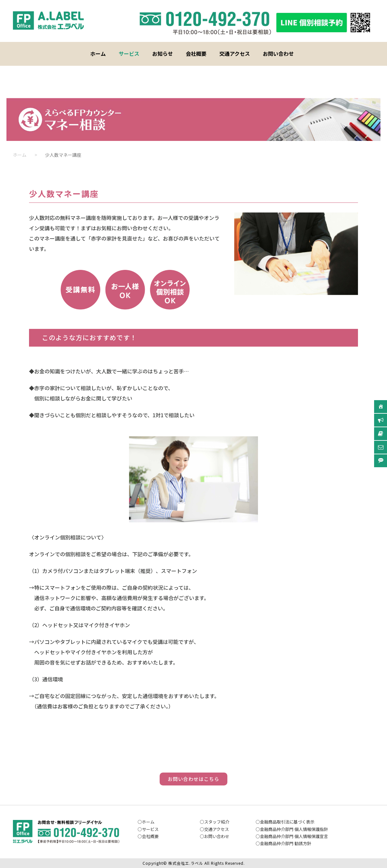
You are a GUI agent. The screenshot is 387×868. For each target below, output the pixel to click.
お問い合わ (215, 836)
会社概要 (196, 54)
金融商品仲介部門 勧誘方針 (286, 843)
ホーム (98, 54)
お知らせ (163, 54)
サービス (129, 54)
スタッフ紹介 (217, 822)
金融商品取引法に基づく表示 (287, 822)
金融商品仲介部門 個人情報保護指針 (294, 829)
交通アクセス (235, 54)
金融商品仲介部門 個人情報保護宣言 (294, 836)
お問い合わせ (278, 54)
